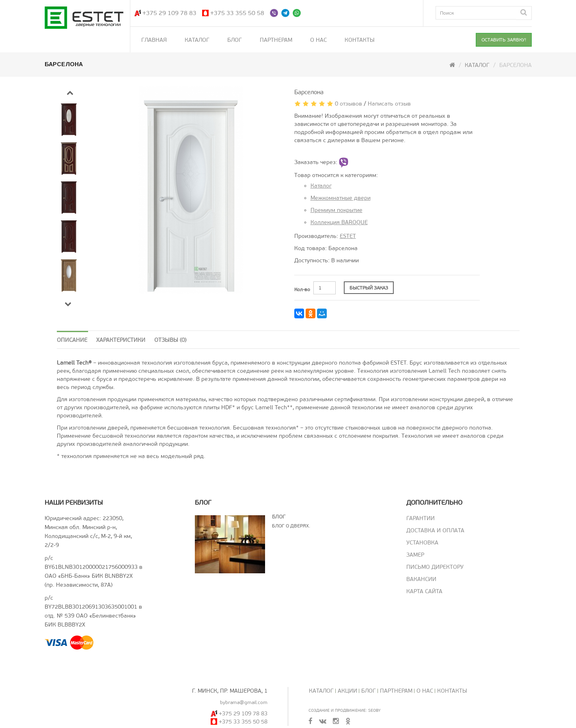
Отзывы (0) (170, 340)
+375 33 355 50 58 (237, 13)
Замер (415, 555)
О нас (318, 40)
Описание (72, 340)
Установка (422, 543)
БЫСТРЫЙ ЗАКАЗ (369, 288)
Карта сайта (424, 591)
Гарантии (421, 518)
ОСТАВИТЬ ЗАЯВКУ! (504, 40)
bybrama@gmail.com (244, 702)
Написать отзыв (389, 104)
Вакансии (421, 579)
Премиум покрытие (337, 210)
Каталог (197, 40)
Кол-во (302, 289)
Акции (347, 691)
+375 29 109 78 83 (169, 13)
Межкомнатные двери (341, 198)
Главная (154, 40)
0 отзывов (348, 104)
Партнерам (276, 40)
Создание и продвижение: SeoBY (345, 710)
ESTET (348, 236)
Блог (235, 40)
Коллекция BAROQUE (339, 222)
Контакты (360, 40)
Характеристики (121, 340)
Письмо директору (435, 567)
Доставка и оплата (435, 530)
